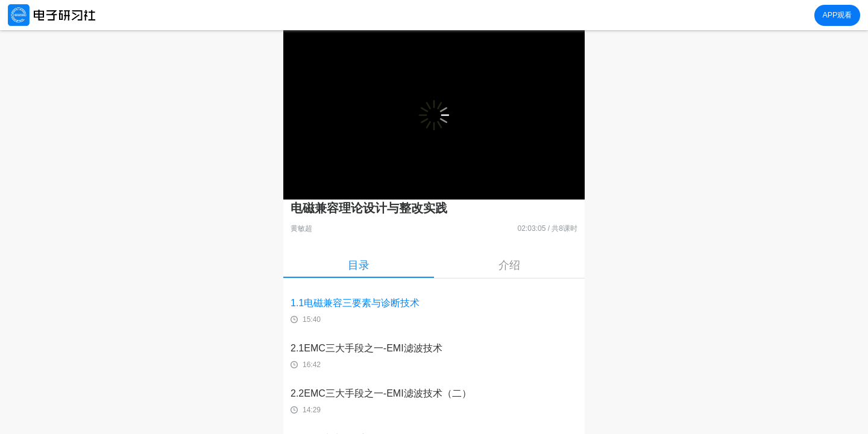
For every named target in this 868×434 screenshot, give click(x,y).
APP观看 (837, 15)
